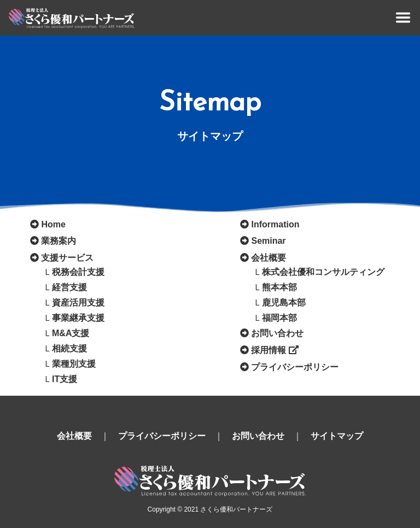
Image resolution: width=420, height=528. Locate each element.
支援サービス (67, 258)
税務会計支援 (78, 272)
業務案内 (59, 241)
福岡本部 (279, 318)
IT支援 (65, 379)
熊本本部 (279, 287)
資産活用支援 (78, 303)
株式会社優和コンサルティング (323, 272)
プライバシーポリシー (295, 367)
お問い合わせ (277, 333)
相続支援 (69, 348)
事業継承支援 (78, 318)
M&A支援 (71, 333)
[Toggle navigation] (403, 17)
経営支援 (69, 287)
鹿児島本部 (284, 303)
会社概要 (269, 258)
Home (53, 224)
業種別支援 (74, 364)
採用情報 (275, 350)
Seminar (268, 241)
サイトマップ (337, 436)
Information (275, 224)
